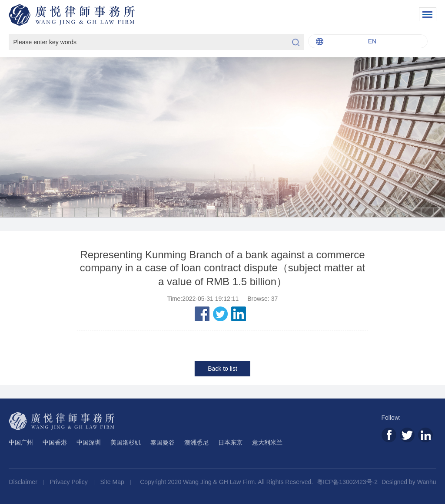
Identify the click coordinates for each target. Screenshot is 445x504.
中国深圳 (89, 442)
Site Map (113, 482)
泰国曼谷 (163, 442)
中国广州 (21, 442)
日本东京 (230, 442)
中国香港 (55, 442)
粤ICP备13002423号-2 (347, 482)
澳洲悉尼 (196, 442)
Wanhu (427, 482)
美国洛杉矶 (126, 442)
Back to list (222, 369)
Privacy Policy (70, 482)
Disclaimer (24, 482)
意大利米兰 (267, 442)
